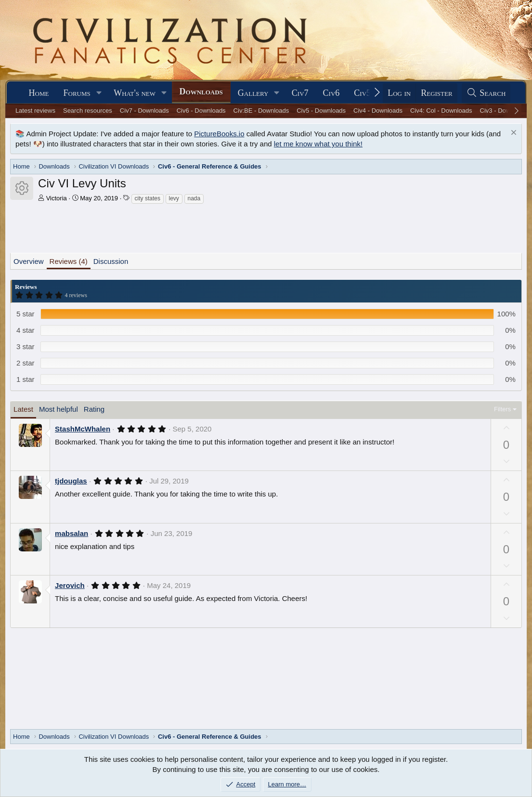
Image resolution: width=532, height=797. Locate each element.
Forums (77, 93)
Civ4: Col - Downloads (441, 111)
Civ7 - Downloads (144, 111)
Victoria (57, 198)
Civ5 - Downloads (321, 111)
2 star (26, 363)
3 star (26, 346)
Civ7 (300, 93)
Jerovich (70, 585)
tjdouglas (71, 481)
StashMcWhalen (83, 429)
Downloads (201, 91)
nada (194, 198)
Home (39, 93)
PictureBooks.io (219, 134)
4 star (26, 330)
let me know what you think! (318, 144)
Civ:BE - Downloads (261, 111)
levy (174, 198)
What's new (135, 93)
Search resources (88, 111)
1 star (26, 379)
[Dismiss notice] (513, 134)
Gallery (253, 93)
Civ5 (362, 93)
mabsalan (71, 533)
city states (148, 198)
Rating (94, 409)
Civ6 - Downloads (201, 111)
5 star (26, 314)
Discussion (111, 261)
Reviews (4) (69, 261)
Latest (23, 409)
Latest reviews (35, 111)
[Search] (486, 93)
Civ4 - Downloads (378, 111)
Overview (29, 261)
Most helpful (58, 409)
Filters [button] (502, 409)
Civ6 (331, 93)
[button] (99, 93)
